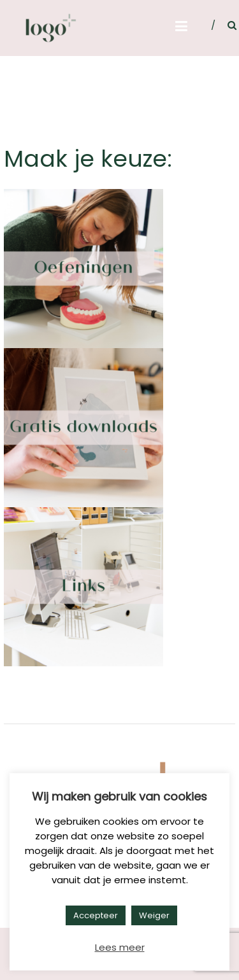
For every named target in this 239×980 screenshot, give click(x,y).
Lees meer (120, 947)
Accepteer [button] (96, 915)
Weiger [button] (154, 915)
